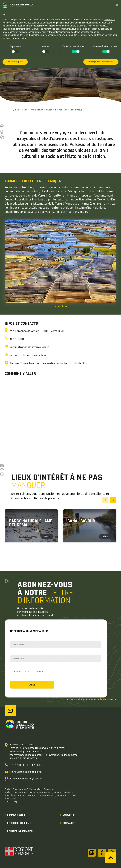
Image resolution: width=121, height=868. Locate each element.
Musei (49, 110)
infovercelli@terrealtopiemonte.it (26, 772)
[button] (117, 5)
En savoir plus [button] (15, 62)
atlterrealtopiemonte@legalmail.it (27, 779)
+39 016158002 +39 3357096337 (26, 765)
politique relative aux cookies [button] (93, 26)
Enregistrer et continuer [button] (101, 62)
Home (18, 110)
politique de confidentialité (33, 671)
